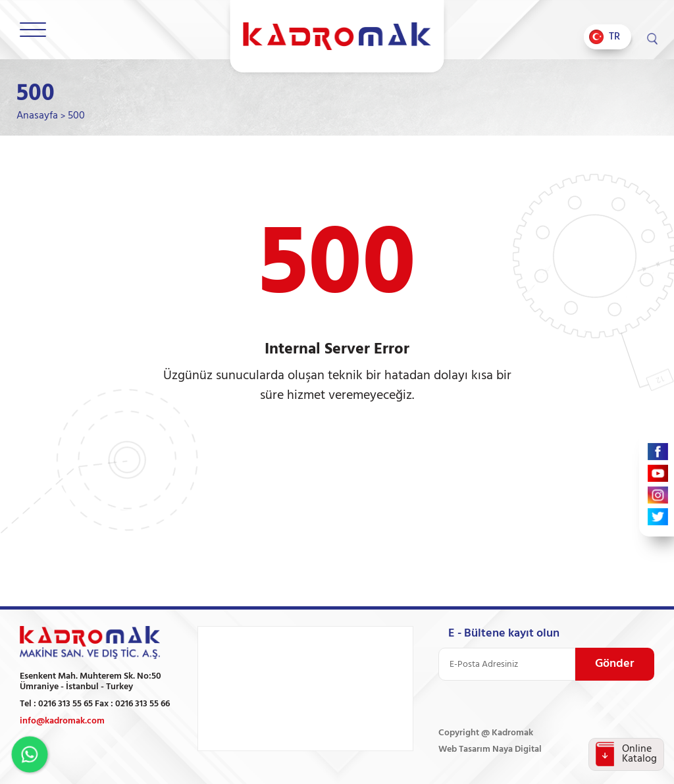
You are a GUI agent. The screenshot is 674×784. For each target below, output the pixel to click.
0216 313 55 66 (143, 704)
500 (76, 116)
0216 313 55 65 (65, 704)
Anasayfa (37, 116)
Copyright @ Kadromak (486, 733)
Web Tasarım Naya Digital (490, 749)
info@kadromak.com (62, 721)
